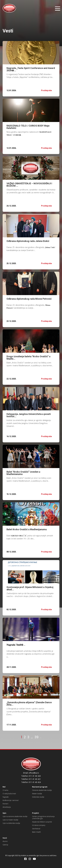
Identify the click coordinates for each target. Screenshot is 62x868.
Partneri (5, 804)
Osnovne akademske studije (42, 790)
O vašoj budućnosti (9, 794)
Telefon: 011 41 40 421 (31, 779)
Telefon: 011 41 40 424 (31, 782)
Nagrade (6, 797)
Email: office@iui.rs (31, 773)
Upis (4, 813)
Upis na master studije (10, 820)
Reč (4, 787)
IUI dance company (39, 825)
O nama (5, 790)
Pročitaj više (46, 90)
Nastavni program (40, 787)
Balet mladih (36, 832)
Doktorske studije (38, 797)
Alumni (5, 841)
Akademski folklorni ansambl (42, 822)
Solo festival (36, 829)
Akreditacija (7, 807)
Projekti (36, 813)
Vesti (5, 838)
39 (37, 737)
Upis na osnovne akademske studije (15, 816)
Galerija (5, 845)
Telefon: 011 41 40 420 (31, 776)
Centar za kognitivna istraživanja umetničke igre (43, 817)
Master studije (37, 794)
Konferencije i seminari (11, 800)
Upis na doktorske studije (11, 823)
